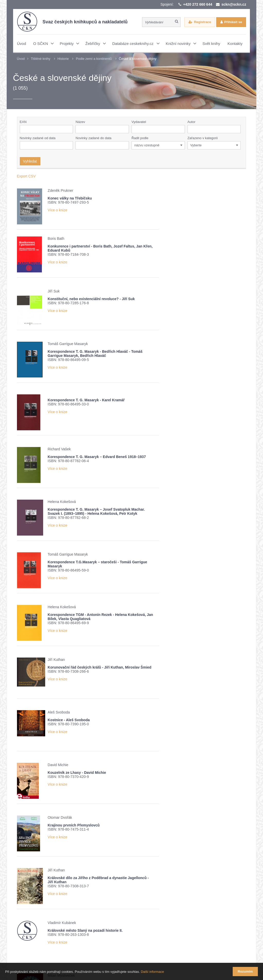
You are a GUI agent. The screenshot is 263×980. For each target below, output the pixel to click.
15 (113, 819)
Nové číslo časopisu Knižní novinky (133, 901)
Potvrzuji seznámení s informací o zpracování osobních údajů (84, 910)
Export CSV (26, 176)
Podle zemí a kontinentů (94, 59)
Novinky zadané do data (93, 138)
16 (122, 819)
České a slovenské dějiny (138, 59)
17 (131, 819)
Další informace (152, 972)
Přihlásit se (233, 22)
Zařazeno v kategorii (203, 138)
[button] (182, 129)
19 (149, 819)
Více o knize (58, 210)
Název (80, 122)
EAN (23, 122)
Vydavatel (139, 122)
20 (158, 819)
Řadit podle (140, 138)
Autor (191, 122)
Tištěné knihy (41, 59)
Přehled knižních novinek (50, 901)
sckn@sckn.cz (234, 4)
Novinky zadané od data (38, 138)
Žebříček (88, 901)
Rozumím (245, 971)
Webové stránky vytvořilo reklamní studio (181, 952)
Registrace (202, 22)
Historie (63, 59)
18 (140, 819)
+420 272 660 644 (198, 4)
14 (104, 819)
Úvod (21, 59)
